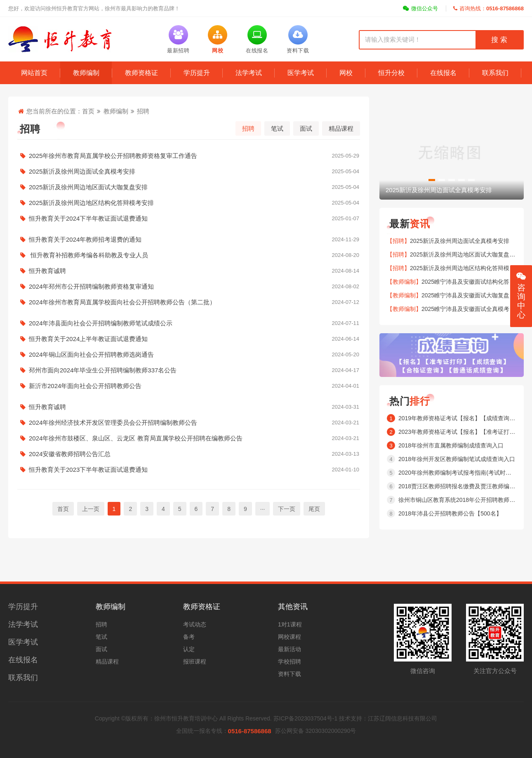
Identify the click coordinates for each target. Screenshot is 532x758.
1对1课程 (290, 624)
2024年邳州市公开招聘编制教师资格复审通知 (189, 287)
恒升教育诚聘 (189, 271)
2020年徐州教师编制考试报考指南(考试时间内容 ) (462, 473)
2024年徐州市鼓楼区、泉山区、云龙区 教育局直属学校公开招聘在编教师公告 (189, 438)
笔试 (277, 128)
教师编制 (86, 73)
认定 (189, 649)
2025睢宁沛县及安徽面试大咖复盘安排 (471, 295)
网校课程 (290, 637)
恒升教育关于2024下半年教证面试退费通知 (189, 219)
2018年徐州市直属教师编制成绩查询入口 (451, 445)
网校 (346, 73)
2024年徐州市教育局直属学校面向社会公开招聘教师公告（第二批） (189, 302)
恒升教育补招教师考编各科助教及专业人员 (189, 255)
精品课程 (341, 128)
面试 (306, 128)
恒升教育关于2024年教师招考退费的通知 (189, 240)
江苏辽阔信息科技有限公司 (403, 718)
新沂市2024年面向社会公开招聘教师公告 (189, 386)
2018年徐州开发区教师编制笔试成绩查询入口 (457, 459)
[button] (432, 180)
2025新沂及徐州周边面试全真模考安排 (189, 172)
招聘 (143, 111)
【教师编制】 (404, 282)
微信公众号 (420, 8)
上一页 (91, 509)
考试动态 (195, 624)
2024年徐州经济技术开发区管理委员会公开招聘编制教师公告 (189, 423)
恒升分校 (391, 73)
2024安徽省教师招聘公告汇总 (189, 454)
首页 (88, 111)
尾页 (314, 509)
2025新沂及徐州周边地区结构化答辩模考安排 (189, 203)
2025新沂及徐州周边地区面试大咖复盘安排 (189, 187)
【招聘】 (398, 241)
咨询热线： (488, 8)
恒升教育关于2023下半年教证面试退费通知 (189, 470)
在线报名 (443, 73)
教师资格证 (141, 73)
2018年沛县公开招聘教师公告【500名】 (450, 513)
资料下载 (290, 674)
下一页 (287, 509)
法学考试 (249, 73)
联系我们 (495, 73)
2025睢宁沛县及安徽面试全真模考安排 (471, 309)
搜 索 (499, 40)
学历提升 (197, 73)
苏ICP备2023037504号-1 (306, 718)
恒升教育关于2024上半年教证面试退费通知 (189, 339)
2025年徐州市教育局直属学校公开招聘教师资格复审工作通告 (189, 156)
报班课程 (195, 661)
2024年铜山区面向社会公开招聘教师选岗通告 (189, 355)
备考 (189, 637)
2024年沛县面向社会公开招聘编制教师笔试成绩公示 (189, 323)
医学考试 (301, 73)
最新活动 (290, 649)
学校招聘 (290, 661)
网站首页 (34, 73)
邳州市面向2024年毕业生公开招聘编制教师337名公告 (189, 370)
